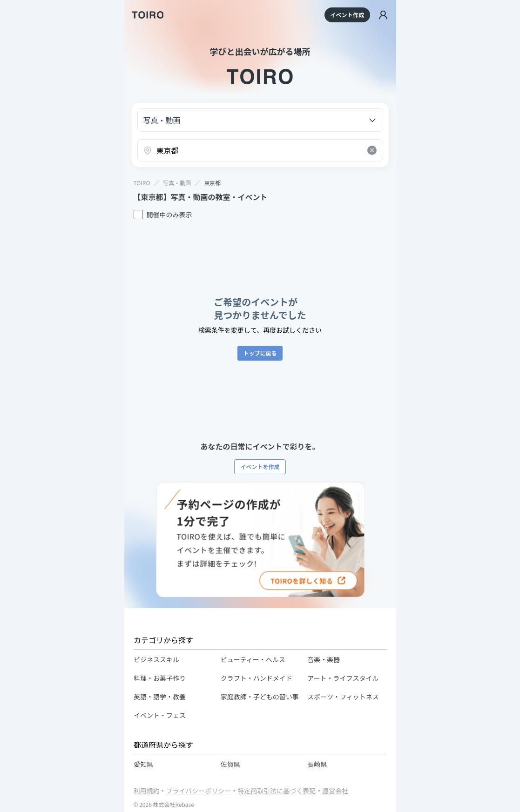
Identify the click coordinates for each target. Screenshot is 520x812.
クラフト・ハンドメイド (256, 678)
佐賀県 (230, 764)
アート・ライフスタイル (343, 678)
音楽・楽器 (324, 659)
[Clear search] (372, 150)
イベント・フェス (160, 715)
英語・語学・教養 (160, 697)
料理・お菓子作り (160, 678)
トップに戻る (260, 353)
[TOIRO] (148, 15)
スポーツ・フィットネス (343, 697)
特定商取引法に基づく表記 (277, 791)
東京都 (212, 183)
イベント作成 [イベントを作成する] (347, 15)
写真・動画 (177, 183)
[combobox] (260, 150)
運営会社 (335, 791)
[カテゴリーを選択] (260, 120)
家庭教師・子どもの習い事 (259, 697)
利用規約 (147, 791)
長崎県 (317, 764)
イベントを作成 (260, 466)
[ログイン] (383, 15)
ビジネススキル (156, 659)
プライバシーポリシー (199, 791)
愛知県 (143, 764)
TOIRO (142, 183)
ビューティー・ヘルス (253, 659)
